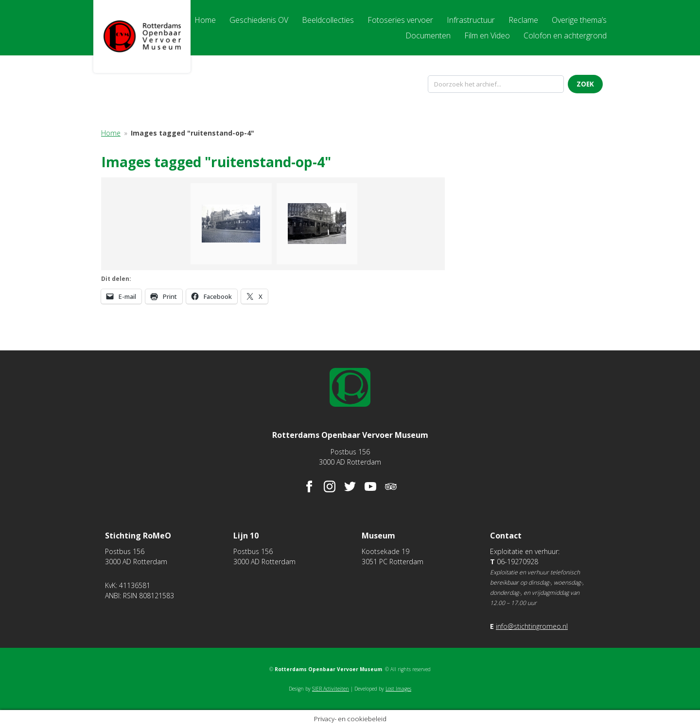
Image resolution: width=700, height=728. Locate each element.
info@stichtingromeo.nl (532, 626)
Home (111, 133)
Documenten (428, 35)
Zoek (585, 84)
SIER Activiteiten (331, 689)
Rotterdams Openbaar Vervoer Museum (142, 36)
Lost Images (398, 689)
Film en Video (487, 35)
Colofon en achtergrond (565, 35)
